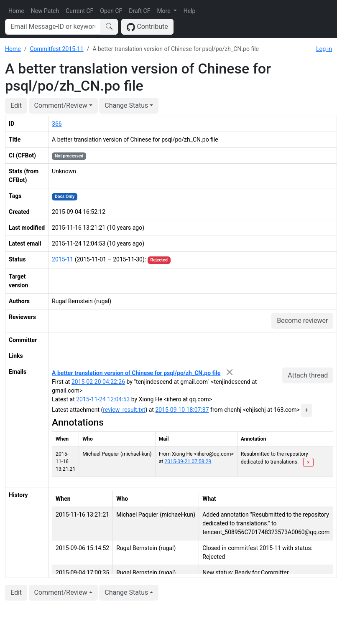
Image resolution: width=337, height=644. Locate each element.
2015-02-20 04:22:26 (98, 382)
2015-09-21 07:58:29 (188, 461)
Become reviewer (302, 321)
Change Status (126, 105)
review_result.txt (124, 410)
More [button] (164, 11)
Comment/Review (61, 105)
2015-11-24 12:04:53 (103, 399)
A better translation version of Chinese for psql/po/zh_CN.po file (136, 373)
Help (190, 11)
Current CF (79, 11)
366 (57, 124)
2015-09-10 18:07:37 (182, 410)
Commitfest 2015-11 (56, 49)
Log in (324, 49)
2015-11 (63, 259)
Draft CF (139, 11)
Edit (16, 105)
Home (16, 11)
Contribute (147, 27)
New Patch (45, 11)
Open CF (111, 11)
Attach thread (308, 375)
